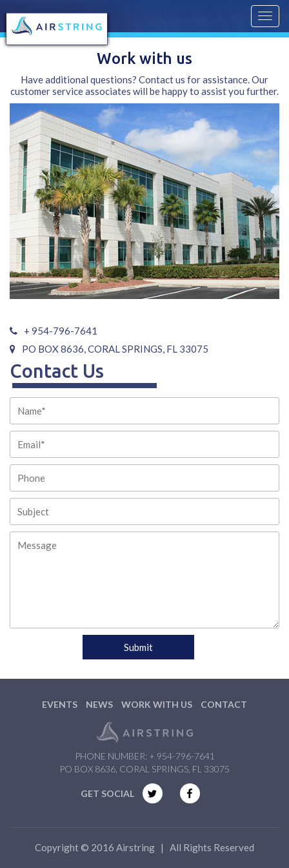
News (99, 704)
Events (60, 704)
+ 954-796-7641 (182, 756)
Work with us (157, 704)
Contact (224, 704)
